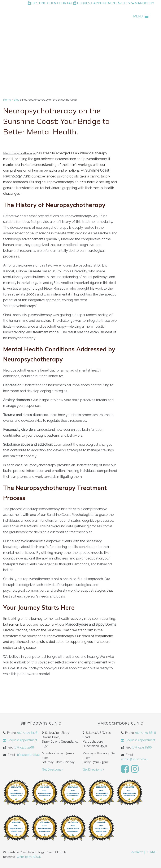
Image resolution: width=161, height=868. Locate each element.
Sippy (124, 3)
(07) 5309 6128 (27, 733)
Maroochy (143, 3)
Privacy (137, 852)
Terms (152, 852)
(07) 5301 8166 (142, 747)
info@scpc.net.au (28, 755)
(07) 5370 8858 (146, 733)
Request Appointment (95, 3)
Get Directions (53, 770)
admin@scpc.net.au (134, 759)
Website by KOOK (29, 857)
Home (7, 100)
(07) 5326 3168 (24, 747)
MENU (141, 16)
